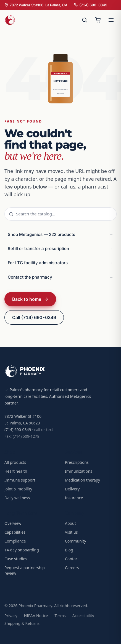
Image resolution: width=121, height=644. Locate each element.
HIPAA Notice (36, 616)
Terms (60, 616)
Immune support (20, 480)
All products (15, 462)
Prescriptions (77, 462)
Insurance (74, 498)
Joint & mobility (18, 489)
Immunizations (79, 471)
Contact (72, 559)
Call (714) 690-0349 (34, 317)
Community (76, 541)
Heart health (16, 471)
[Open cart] (98, 20)
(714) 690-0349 (91, 5)
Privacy (11, 616)
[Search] (85, 20)
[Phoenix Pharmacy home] (10, 20)
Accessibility (83, 616)
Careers (72, 568)
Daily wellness (17, 498)
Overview (13, 523)
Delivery (72, 489)
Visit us (71, 532)
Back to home (30, 299)
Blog (69, 550)
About (70, 523)
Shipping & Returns (22, 623)
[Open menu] (111, 20)
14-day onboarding (22, 550)
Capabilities (15, 532)
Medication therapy (82, 480)
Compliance (15, 541)
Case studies (16, 559)
